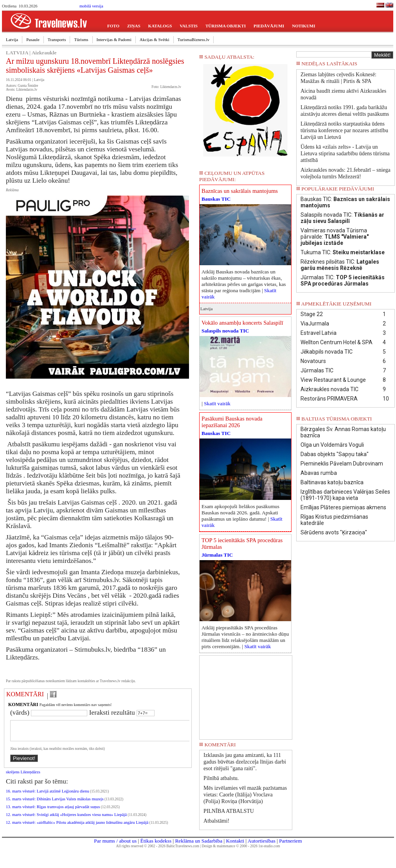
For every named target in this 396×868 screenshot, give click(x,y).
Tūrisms (81, 40)
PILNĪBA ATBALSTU (229, 811)
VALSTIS (189, 26)
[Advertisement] (246, 695)
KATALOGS (160, 26)
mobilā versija (91, 6)
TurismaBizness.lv (194, 40)
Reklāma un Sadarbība (199, 844)
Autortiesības (262, 844)
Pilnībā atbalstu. (221, 778)
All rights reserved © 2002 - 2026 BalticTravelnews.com (158, 849)
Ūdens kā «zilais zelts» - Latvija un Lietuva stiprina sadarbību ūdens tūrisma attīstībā (345, 154)
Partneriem (290, 844)
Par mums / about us (115, 844)
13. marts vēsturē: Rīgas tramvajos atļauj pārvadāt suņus (53, 811)
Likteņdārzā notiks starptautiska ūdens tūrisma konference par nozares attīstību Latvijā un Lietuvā (344, 130)
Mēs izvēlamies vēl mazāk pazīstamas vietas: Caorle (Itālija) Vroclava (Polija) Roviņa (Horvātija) (245, 795)
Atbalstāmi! (216, 821)
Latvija (12, 40)
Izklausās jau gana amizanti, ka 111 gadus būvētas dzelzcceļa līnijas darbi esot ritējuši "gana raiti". (245, 762)
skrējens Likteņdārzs (23, 777)
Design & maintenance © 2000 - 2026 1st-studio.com (241, 849)
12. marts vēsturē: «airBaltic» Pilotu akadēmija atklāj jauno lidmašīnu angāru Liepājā (77, 827)
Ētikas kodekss (156, 844)
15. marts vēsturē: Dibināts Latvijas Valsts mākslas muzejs (55, 804)
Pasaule (33, 40)
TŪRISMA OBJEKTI (226, 26)
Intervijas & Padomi (114, 40)
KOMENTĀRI (25, 694)
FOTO (113, 26)
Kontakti (235, 844)
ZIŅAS (134, 26)
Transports (57, 40)
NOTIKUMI (303, 26)
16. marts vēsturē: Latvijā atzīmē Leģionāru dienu (48, 796)
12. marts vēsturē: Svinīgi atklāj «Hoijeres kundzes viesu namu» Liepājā (66, 819)
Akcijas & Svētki (155, 40)
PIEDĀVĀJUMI (269, 26)
